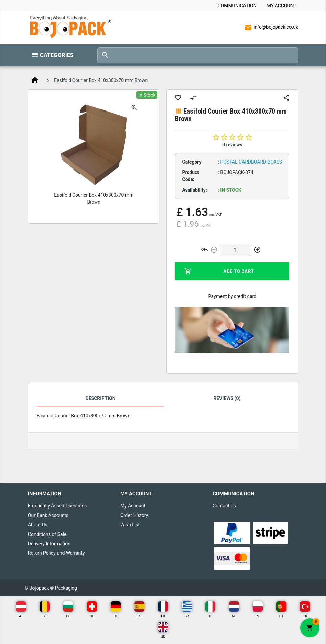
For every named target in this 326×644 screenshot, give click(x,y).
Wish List (130, 525)
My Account (282, 6)
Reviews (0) (227, 398)
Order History (134, 515)
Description (101, 398)
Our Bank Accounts (48, 515)
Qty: (205, 250)
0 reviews (232, 145)
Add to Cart (219, 271)
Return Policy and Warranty (56, 553)
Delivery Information (49, 544)
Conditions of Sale (47, 534)
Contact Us (224, 506)
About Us (38, 525)
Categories (57, 55)
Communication (237, 6)
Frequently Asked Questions (57, 506)
